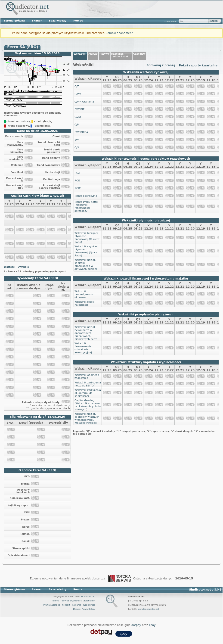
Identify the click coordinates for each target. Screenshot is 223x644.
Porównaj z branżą (161, 65)
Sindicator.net (88, 597)
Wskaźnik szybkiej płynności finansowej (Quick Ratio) (86, 251)
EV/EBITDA (81, 132)
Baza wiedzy (58, 21)
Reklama (77, 605)
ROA (77, 173)
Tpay (152, 625)
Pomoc (78, 21)
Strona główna (14, 21)
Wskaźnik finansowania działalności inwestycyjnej (83, 348)
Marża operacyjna (86, 196)
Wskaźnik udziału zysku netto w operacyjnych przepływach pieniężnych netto (86, 333)
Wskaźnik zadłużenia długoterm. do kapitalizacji (88, 393)
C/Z (77, 86)
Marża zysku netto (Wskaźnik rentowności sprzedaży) (86, 206)
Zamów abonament (119, 33)
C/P (77, 125)
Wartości (10, 267)
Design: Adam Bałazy (84, 609)
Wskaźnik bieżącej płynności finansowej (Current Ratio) (87, 238)
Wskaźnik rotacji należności (85, 303)
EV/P (77, 140)
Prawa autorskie (52, 605)
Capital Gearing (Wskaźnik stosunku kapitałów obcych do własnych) (88, 405)
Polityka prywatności (71, 601)
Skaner (37, 21)
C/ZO (78, 117)
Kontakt (66, 605)
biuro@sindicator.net (148, 609)
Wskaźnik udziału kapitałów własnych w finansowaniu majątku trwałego (87, 418)
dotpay (136, 625)
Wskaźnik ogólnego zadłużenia (87, 376)
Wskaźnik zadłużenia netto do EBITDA (88, 384)
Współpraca (89, 605)
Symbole (23, 267)
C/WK (78, 94)
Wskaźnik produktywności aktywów (85, 294)
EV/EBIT (79, 109)
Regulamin (90, 601)
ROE (77, 181)
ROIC (78, 188)
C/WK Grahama (84, 102)
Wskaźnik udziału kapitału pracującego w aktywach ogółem (86, 264)
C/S (77, 148)
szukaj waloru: (171, 22)
